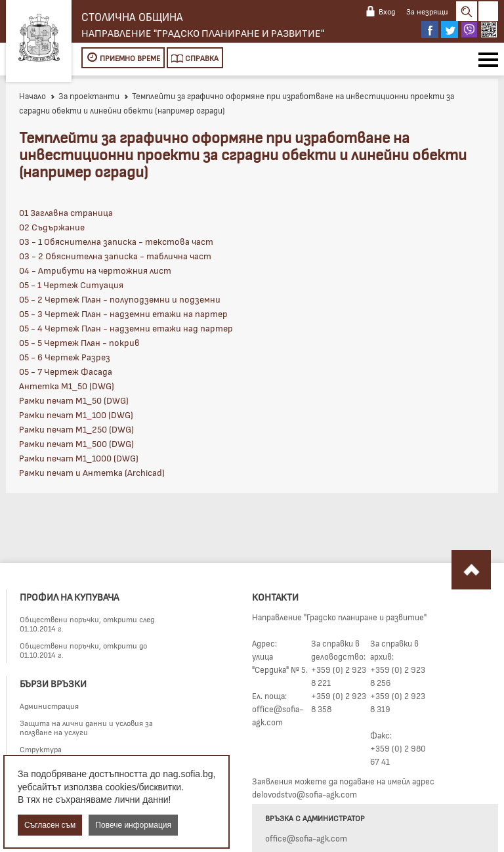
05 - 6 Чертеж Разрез (65, 357)
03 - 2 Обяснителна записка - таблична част (115, 256)
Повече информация (133, 825)
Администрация (49, 706)
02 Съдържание (52, 227)
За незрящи (427, 11)
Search (467, 11)
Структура (41, 749)
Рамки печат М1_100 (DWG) (76, 415)
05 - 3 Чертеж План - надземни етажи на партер (123, 313)
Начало (32, 96)
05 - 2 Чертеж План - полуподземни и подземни (120, 299)
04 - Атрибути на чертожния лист (95, 270)
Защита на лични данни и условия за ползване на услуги (86, 727)
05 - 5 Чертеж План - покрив (79, 342)
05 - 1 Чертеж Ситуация (71, 285)
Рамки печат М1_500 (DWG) (76, 443)
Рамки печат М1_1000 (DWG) (79, 458)
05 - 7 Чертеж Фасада (66, 371)
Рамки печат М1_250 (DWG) (76, 429)
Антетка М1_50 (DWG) (67, 386)
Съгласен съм (50, 825)
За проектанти (85, 96)
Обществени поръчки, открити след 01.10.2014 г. (87, 624)
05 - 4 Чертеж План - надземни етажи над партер (126, 328)
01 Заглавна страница (66, 212)
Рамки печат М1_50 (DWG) (74, 400)
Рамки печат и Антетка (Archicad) (92, 472)
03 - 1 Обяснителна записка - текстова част (116, 241)
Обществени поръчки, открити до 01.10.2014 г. (83, 650)
